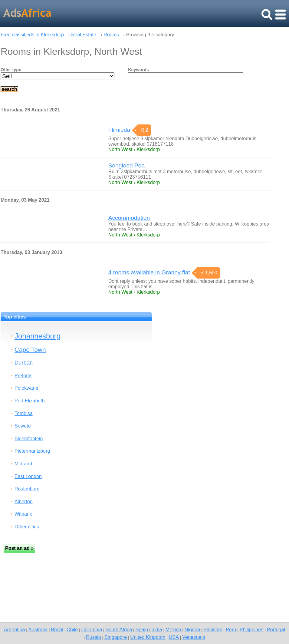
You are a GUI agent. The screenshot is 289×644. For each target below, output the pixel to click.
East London (28, 476)
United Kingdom (148, 637)
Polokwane (26, 388)
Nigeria (192, 629)
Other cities (27, 527)
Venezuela (194, 637)
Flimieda (119, 130)
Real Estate (84, 35)
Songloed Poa (127, 165)
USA (174, 637)
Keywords (138, 70)
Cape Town (30, 350)
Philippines (252, 629)
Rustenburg (27, 489)
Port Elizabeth (30, 401)
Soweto (23, 426)
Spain (142, 629)
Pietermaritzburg (32, 451)
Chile (72, 629)
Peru (231, 629)
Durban (24, 363)
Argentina (15, 629)
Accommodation (129, 218)
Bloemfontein (29, 439)
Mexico (173, 629)
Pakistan (213, 629)
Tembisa (24, 413)
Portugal (276, 629)
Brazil (57, 629)
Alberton (24, 502)
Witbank (23, 514)
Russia (94, 637)
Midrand (23, 464)
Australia (38, 629)
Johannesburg (38, 336)
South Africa (119, 629)
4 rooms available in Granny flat (149, 272)
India (157, 629)
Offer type (11, 70)
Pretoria (23, 376)
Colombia (92, 629)
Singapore (116, 637)
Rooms (111, 35)
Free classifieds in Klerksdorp (32, 35)
